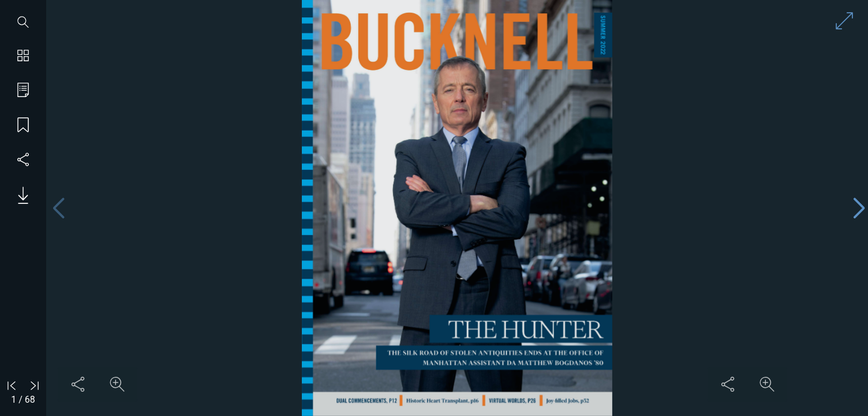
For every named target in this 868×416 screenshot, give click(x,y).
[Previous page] (58, 208)
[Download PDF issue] (19, 195)
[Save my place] (23, 126)
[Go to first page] (12, 385)
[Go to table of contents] (23, 91)
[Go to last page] (35, 385)
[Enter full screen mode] (844, 21)
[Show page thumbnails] (23, 57)
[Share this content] (78, 384)
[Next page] (859, 208)
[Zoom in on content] (117, 384)
